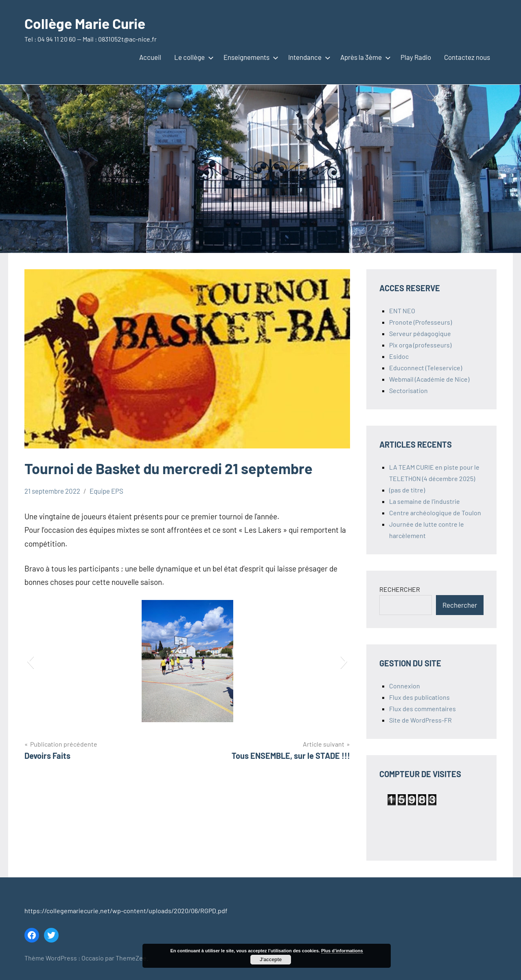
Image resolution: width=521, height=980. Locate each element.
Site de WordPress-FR (420, 720)
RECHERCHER (400, 589)
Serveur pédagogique (420, 333)
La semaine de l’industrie (425, 501)
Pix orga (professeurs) (420, 345)
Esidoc (399, 356)
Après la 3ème (364, 57)
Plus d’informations (342, 951)
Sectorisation (408, 390)
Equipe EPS (106, 491)
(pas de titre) (407, 490)
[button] (30, 661)
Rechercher (460, 605)
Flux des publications (419, 697)
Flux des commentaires (422, 709)
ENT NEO (402, 311)
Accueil (150, 57)
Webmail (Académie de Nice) (429, 379)
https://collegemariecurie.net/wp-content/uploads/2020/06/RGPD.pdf (126, 911)
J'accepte (271, 960)
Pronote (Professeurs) (420, 322)
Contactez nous (467, 57)
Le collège (192, 57)
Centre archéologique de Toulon (435, 513)
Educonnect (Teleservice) (426, 368)
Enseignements (249, 57)
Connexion (405, 686)
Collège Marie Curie (87, 23)
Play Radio (416, 57)
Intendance (308, 57)
